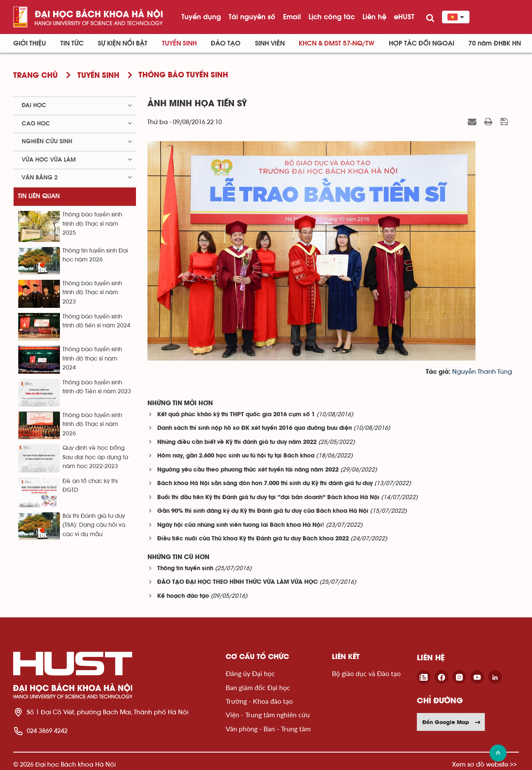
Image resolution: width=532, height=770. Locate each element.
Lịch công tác (332, 17)
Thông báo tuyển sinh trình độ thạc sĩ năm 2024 (92, 359)
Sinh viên (270, 43)
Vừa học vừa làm (49, 160)
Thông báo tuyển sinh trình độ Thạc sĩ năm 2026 (92, 425)
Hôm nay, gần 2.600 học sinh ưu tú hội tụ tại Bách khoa (236, 456)
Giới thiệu (30, 43)
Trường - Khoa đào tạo (259, 701)
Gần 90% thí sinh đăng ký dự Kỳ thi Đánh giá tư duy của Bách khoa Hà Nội (263, 511)
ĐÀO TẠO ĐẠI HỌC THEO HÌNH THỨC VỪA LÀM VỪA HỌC (238, 582)
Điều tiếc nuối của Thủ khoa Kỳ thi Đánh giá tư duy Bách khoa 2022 (253, 539)
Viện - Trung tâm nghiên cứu (268, 715)
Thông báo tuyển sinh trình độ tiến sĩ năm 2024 (96, 321)
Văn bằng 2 (40, 178)
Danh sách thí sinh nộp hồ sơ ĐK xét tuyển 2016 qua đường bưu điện (255, 428)
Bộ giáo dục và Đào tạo (366, 673)
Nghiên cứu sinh (47, 142)
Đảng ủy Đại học (250, 673)
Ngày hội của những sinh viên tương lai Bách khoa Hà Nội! (241, 525)
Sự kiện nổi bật (123, 43)
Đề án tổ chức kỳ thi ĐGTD (90, 486)
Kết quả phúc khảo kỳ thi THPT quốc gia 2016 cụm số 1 (236, 415)
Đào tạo (226, 43)
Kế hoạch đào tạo (183, 596)
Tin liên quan (39, 196)
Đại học (34, 105)
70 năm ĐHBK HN (495, 43)
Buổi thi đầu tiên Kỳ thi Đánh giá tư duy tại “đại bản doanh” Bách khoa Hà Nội (268, 498)
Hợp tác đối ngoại (422, 43)
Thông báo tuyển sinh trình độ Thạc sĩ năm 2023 (92, 293)
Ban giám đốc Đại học (258, 687)
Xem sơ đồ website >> (484, 764)
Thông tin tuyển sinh (185, 569)
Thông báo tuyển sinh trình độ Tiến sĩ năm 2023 (97, 387)
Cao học (36, 124)
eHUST (404, 17)
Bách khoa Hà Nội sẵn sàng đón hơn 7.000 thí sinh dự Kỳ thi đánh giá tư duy (265, 484)
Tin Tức (72, 43)
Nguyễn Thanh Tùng (482, 372)
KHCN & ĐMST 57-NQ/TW (337, 43)
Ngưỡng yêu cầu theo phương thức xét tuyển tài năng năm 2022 (248, 470)
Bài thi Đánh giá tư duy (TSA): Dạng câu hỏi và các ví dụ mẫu (94, 525)
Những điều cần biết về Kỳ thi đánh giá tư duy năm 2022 (237, 442)
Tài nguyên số (252, 17)
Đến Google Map (452, 722)
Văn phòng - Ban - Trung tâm (268, 729)
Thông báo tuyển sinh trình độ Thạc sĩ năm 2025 (92, 224)
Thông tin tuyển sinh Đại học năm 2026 (95, 255)
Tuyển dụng (201, 17)
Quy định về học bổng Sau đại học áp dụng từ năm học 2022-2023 (95, 457)
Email (292, 17)
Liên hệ (374, 17)
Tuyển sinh (179, 43)
